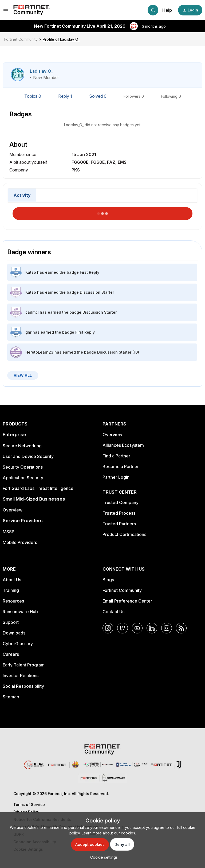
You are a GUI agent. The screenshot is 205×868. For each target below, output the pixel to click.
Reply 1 (66, 96)
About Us (12, 580)
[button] (6, 11)
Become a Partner (121, 466)
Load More (102, 212)
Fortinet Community (21, 39)
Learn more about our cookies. (109, 833)
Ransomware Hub (20, 612)
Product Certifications (124, 534)
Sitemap (11, 697)
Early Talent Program (24, 665)
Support (11, 622)
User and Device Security (28, 456)
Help (167, 10)
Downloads (14, 633)
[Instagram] (167, 628)
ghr (28, 332)
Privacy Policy (26, 812)
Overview (13, 510)
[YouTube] (137, 628)
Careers (11, 654)
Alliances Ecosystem (123, 445)
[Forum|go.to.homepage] (31, 10)
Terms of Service (29, 804)
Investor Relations (21, 675)
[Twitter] (123, 628)
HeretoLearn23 (39, 352)
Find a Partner (116, 456)
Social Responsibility (23, 686)
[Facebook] (108, 628)
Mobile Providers (20, 542)
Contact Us (113, 612)
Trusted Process (119, 513)
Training (11, 590)
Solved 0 (98, 96)
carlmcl (32, 312)
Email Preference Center (127, 601)
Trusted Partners (119, 524)
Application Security (23, 478)
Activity (22, 195)
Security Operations (23, 467)
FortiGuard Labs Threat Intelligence (38, 488)
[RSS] (181, 628)
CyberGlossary (18, 644)
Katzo (31, 272)
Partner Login (116, 477)
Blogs (108, 580)
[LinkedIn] (152, 628)
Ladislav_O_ (41, 71)
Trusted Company (121, 502)
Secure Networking (22, 446)
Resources (13, 601)
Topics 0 (33, 96)
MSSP (9, 532)
